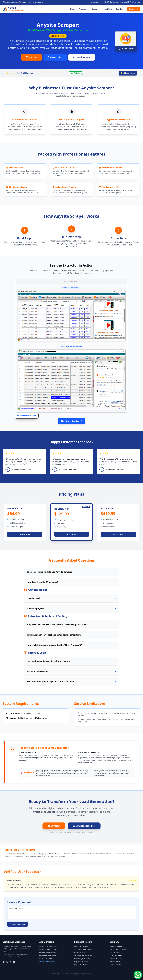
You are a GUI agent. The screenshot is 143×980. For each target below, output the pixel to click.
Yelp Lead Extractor (81, 962)
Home (73, 9)
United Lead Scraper (46, 958)
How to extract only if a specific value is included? (72, 681)
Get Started (25, 535)
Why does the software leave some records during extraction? (72, 625)
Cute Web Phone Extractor (48, 949)
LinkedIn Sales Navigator (48, 952)
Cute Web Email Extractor (48, 946)
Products (83, 9)
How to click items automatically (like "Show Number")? (72, 645)
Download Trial (82, 57)
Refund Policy (115, 962)
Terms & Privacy (116, 965)
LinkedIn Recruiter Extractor (49, 955)
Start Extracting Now (71, 421)
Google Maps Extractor (82, 946)
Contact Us (133, 9)
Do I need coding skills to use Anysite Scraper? (72, 572)
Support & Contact (117, 958)
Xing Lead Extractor (81, 965)
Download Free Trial (84, 826)
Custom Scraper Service (118, 949)
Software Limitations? (72, 671)
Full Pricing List (115, 952)
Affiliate (109, 9)
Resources (97, 9)
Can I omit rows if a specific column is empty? (72, 661)
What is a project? (72, 608)
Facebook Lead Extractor (83, 955)
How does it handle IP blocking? (72, 582)
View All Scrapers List (46, 962)
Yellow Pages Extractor (82, 958)
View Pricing (55, 57)
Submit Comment (18, 924)
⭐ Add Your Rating (128, 73)
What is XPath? (72, 598)
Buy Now (119, 9)
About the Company (117, 946)
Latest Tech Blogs (116, 955)
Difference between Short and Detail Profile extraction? (72, 635)
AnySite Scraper (80, 952)
